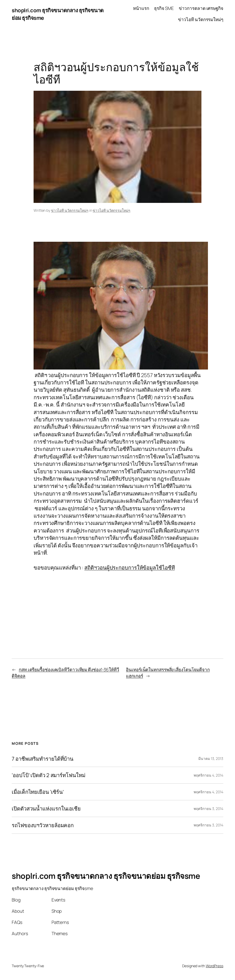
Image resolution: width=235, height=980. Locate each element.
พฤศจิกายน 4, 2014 (208, 775)
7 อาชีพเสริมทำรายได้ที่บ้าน (43, 759)
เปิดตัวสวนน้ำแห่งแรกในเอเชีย (46, 809)
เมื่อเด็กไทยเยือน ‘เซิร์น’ (38, 792)
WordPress (215, 966)
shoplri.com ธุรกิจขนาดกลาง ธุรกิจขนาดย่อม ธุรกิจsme (106, 876)
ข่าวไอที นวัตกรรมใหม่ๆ (70, 210)
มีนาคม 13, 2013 (211, 758)
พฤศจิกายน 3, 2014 (208, 809)
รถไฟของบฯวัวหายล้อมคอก (43, 825)
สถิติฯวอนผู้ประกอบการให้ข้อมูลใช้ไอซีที (129, 567)
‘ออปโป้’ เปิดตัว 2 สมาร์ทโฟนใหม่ (48, 775)
